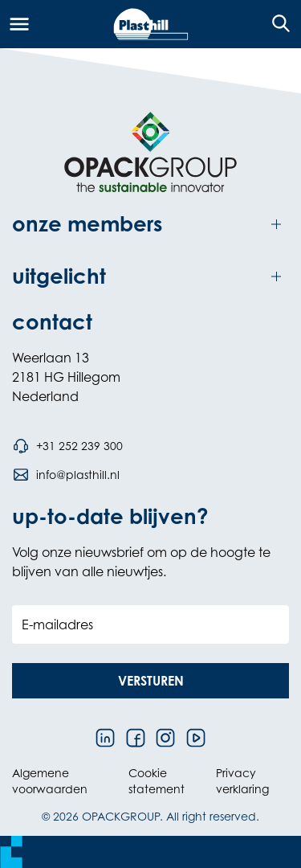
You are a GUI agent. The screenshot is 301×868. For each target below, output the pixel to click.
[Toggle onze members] (150, 225)
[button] (150, 681)
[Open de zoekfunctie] (276, 24)
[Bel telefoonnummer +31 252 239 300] (67, 446)
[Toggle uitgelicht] (150, 277)
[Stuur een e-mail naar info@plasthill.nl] (66, 475)
